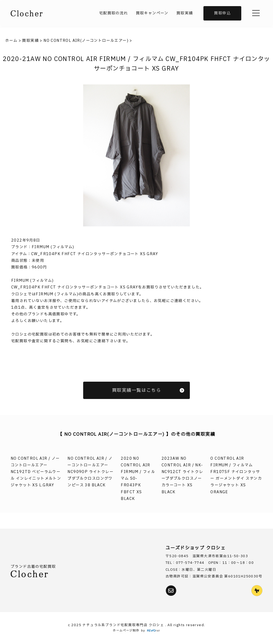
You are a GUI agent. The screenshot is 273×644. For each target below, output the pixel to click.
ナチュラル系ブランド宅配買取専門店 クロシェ (124, 625)
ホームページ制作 (126, 631)
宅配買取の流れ (114, 13)
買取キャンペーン (152, 13)
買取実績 (185, 13)
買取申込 (222, 13)
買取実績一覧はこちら (148, 390)
